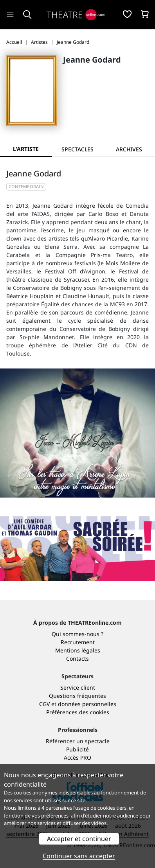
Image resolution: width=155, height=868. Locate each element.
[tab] (77, 149)
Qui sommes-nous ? (77, 634)
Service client (78, 687)
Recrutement (78, 642)
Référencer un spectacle (78, 741)
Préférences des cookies (78, 712)
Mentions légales (78, 650)
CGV (44, 704)
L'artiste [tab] (26, 149)
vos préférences (50, 816)
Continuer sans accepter (79, 856)
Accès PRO (77, 757)
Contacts (77, 659)
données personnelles (87, 704)
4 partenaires (57, 808)
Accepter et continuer (79, 839)
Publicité (77, 749)
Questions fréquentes (77, 696)
